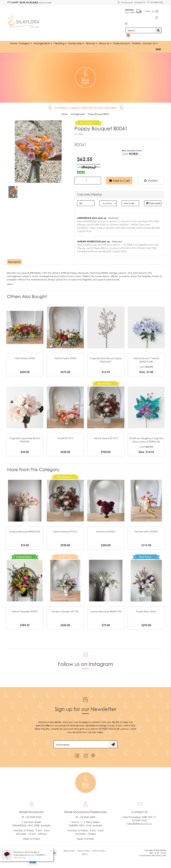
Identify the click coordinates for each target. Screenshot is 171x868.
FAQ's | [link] (85, 853)
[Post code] (130, 202)
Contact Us (140, 2)
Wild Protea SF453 (25, 357)
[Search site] (158, 29)
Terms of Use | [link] (70, 850)
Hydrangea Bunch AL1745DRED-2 (29, 855)
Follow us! (151, 11)
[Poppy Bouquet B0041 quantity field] (88, 180)
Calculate (153, 202)
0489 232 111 (149, 816)
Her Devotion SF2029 (146, 530)
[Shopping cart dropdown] (128, 34)
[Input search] (140, 29)
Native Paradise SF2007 (25, 610)
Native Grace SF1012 (106, 437)
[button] (151, 180)
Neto (164, 855)
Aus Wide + (134, 10)
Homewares (76, 42)
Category (25, 42)
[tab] (15, 261)
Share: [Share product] (131, 153)
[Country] (108, 202)
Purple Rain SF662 (146, 610)
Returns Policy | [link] (100, 850)
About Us (105, 42)
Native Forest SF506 (65, 357)
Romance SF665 (106, 530)
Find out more (45, 3)
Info (99, 166)
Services (92, 42)
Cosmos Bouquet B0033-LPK (25, 530)
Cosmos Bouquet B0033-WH (106, 610)
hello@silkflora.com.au (140, 823)
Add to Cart (119, 180)
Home (14, 42)
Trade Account (122, 42)
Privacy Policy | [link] (84, 850)
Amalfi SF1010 (65, 437)
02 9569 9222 (155, 2)
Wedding (60, 42)
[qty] (86, 202)
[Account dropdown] (125, 3)
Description (14, 261)
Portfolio (136, 42)
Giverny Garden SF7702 (65, 610)
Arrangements (43, 42)
